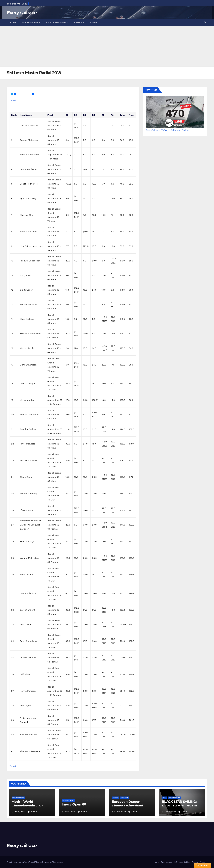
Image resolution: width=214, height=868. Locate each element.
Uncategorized (18, 798)
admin (32, 812)
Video (93, 22)
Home (13, 22)
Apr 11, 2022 (120, 812)
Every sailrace (22, 13)
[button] (205, 22)
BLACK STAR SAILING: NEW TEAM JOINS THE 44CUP (180, 806)
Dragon (116, 798)
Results (79, 22)
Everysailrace (31, 22)
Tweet (13, 100)
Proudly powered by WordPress (21, 862)
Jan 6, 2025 (20, 812)
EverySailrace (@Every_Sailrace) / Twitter (168, 130)
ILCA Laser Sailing (57, 22)
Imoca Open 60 (74, 804)
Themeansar (58, 862)
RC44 (165, 798)
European (125, 798)
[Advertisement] (107, 46)
